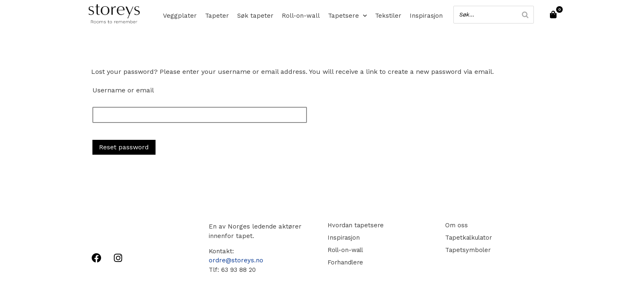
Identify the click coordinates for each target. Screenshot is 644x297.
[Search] (524, 15)
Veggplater (180, 16)
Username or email (123, 90)
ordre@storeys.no (236, 260)
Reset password (124, 147)
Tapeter (217, 16)
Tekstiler (388, 16)
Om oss (455, 225)
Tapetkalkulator (468, 238)
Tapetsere (347, 16)
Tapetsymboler (467, 250)
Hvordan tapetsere (355, 225)
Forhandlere (345, 262)
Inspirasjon (426, 16)
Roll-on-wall (301, 16)
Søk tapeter (255, 16)
